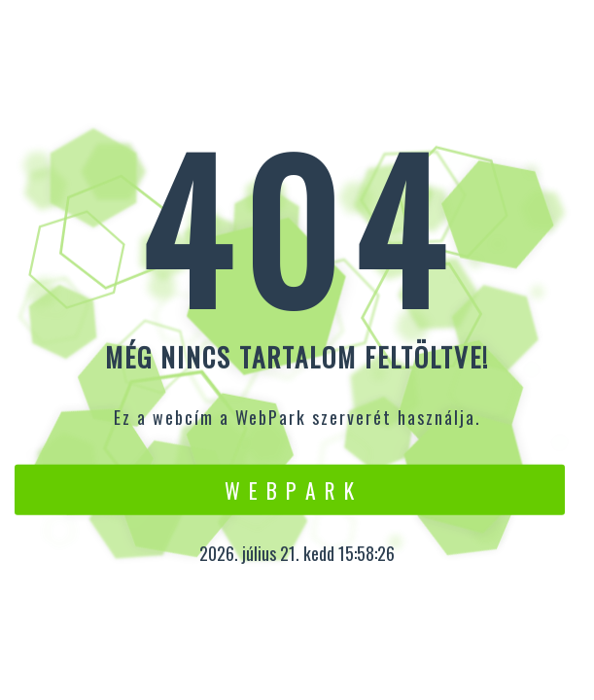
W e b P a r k (290, 489)
